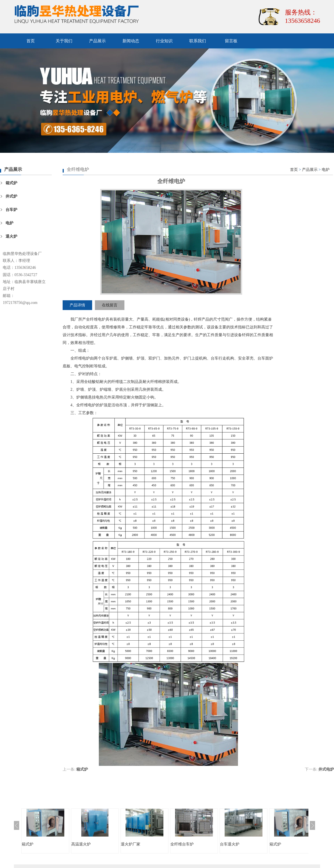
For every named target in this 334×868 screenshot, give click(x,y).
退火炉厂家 (131, 844)
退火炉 (11, 236)
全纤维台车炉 (182, 844)
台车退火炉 (230, 844)
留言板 (231, 41)
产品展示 (97, 41)
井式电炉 (326, 769)
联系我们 (198, 41)
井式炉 (11, 196)
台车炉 (11, 210)
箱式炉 (11, 183)
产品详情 (77, 305)
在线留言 (110, 305)
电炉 (9, 223)
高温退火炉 (81, 844)
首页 (31, 41)
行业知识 (164, 41)
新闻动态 (131, 41)
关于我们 (64, 41)
